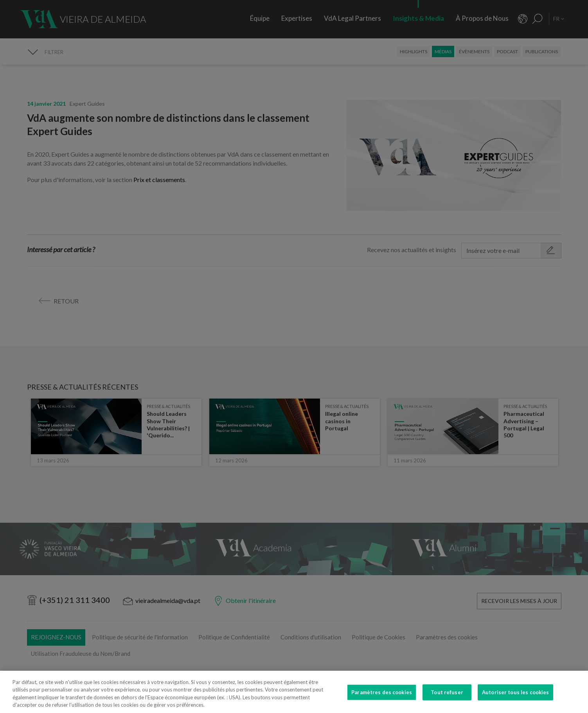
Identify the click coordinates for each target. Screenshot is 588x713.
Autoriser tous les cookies (515, 698)
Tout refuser (447, 698)
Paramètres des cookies (382, 698)
